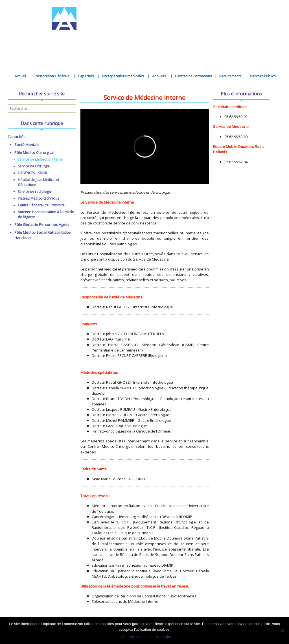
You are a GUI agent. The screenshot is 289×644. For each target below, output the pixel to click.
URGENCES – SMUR (32, 173)
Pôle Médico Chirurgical (34, 152)
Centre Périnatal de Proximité (41, 205)
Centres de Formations (193, 76)
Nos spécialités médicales (123, 76)
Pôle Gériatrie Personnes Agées (42, 224)
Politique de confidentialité (150, 637)
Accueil (20, 76)
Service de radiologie (35, 192)
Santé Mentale (27, 145)
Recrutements (230, 76)
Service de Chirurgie (34, 166)
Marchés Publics (263, 76)
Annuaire (159, 76)
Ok (123, 637)
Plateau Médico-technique (39, 198)
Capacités (86, 76)
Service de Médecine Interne (40, 159)
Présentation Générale (52, 76)
